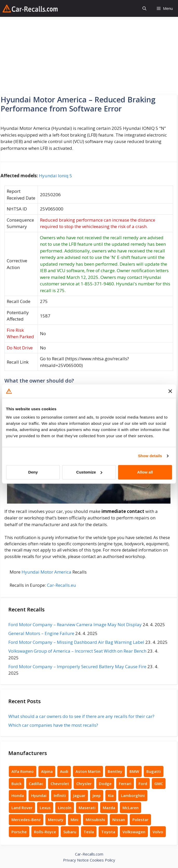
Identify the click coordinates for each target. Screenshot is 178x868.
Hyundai (39, 795)
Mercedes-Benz (26, 820)
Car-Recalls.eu (61, 585)
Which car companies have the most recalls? (53, 725)
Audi (64, 771)
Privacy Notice (76, 860)
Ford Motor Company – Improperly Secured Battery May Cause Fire (77, 666)
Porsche (19, 832)
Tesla (89, 832)
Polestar (140, 820)
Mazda (109, 808)
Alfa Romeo (23, 771)
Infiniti (60, 795)
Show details (150, 456)
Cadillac (36, 784)
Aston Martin (88, 771)
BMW (134, 771)
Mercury (56, 820)
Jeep (97, 795)
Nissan (119, 820)
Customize (89, 472)
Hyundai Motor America (46, 572)
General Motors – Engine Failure (41, 633)
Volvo (158, 832)
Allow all (145, 472)
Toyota (108, 832)
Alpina (47, 771)
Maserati (87, 808)
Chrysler (84, 784)
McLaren (131, 808)
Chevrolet (60, 784)
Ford (143, 784)
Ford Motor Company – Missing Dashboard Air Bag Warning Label (76, 642)
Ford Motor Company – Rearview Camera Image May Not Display (75, 624)
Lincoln (65, 808)
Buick (16, 784)
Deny (33, 472)
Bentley (115, 771)
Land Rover (22, 808)
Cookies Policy (102, 860)
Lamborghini (133, 795)
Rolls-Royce (45, 832)
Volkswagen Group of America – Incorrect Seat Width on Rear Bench (77, 651)
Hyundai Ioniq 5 (56, 176)
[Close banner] (170, 391)
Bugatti (154, 771)
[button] (144, 8)
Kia (111, 795)
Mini (74, 820)
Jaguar (79, 795)
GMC (159, 784)
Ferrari (125, 784)
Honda (18, 795)
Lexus (45, 808)
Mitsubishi (95, 820)
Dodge (105, 784)
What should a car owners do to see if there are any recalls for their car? (81, 716)
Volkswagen (134, 832)
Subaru (70, 832)
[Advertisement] (89, 56)
